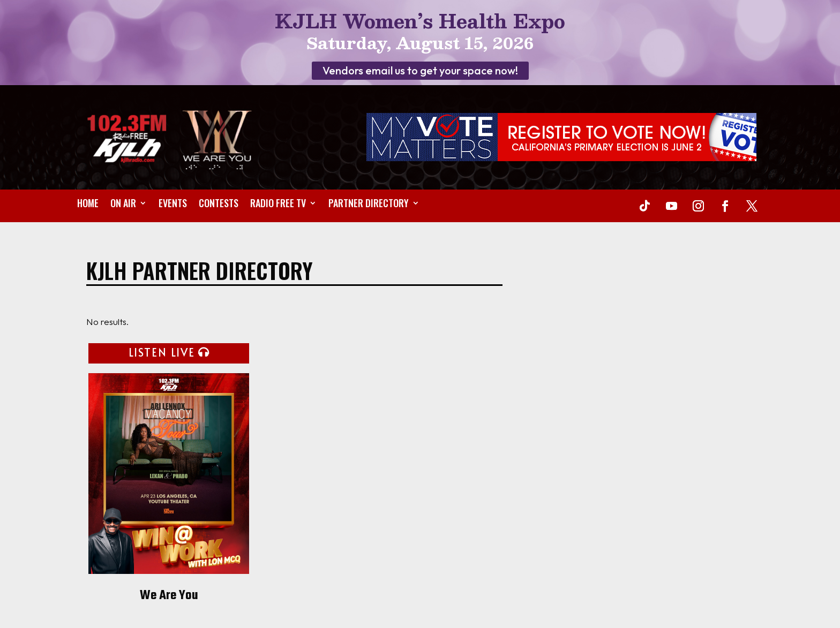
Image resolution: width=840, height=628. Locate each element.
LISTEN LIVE (162, 352)
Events (173, 205)
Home (88, 205)
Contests (219, 205)
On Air (123, 205)
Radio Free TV (278, 205)
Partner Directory (369, 205)
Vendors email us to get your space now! (420, 70)
